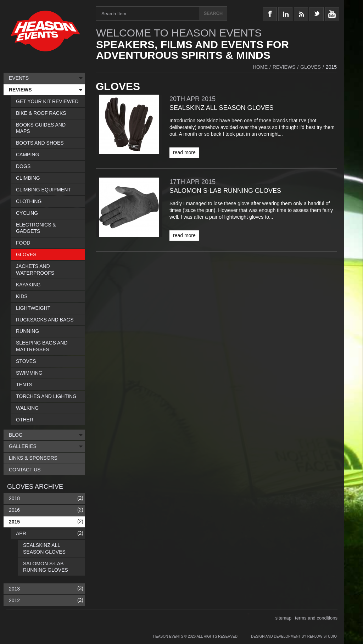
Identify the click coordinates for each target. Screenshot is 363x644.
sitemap (284, 618)
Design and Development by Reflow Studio (294, 636)
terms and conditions (316, 618)
